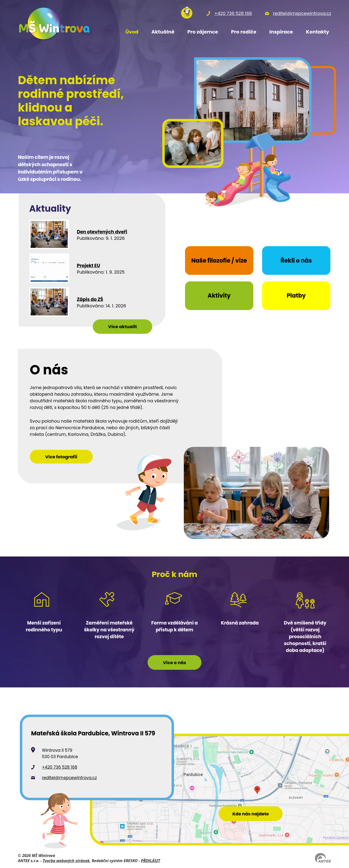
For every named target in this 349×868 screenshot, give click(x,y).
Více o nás (174, 663)
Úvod (132, 32)
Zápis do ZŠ (90, 300)
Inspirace (281, 32)
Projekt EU (88, 266)
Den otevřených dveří (102, 232)
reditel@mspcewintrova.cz (69, 778)
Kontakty (318, 32)
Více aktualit (123, 327)
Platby (296, 295)
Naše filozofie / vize (219, 260)
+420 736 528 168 (60, 767)
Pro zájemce (203, 32)
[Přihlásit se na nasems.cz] (187, 13)
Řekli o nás (296, 260)
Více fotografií (61, 457)
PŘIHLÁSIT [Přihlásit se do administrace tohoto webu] (151, 861)
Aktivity (219, 295)
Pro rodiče (244, 32)
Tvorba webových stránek (66, 861)
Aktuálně (163, 32)
